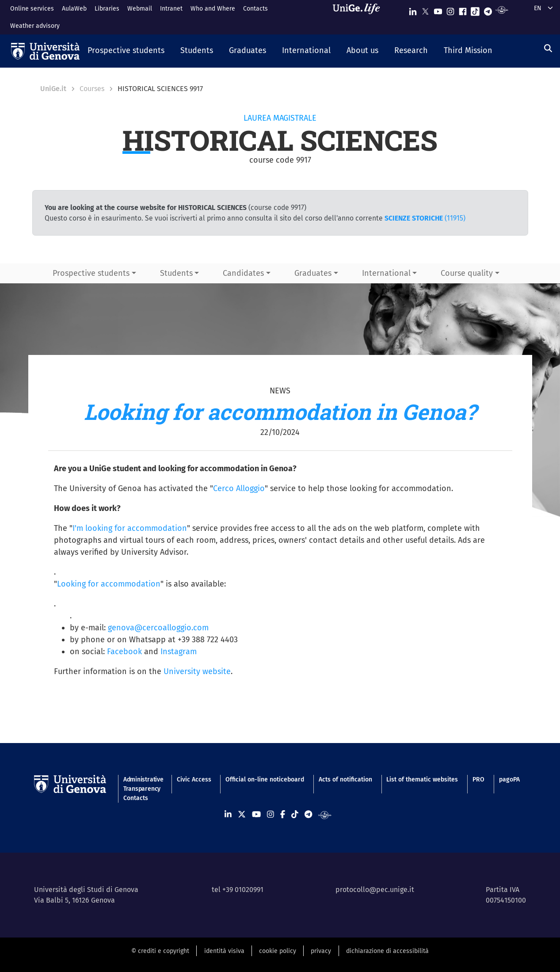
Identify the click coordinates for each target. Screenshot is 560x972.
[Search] (548, 49)
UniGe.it (53, 89)
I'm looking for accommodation (130, 528)
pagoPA (509, 780)
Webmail (140, 9)
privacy (321, 951)
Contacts (255, 9)
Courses (92, 89)
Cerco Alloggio (239, 488)
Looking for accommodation (109, 584)
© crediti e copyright (160, 951)
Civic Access (194, 780)
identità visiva (224, 951)
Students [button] (176, 273)
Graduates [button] (313, 273)
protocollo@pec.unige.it (375, 890)
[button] (126, 51)
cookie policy (278, 951)
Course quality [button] (467, 273)
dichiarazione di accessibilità (387, 951)
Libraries (107, 9)
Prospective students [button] (91, 273)
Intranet (171, 9)
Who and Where (213, 9)
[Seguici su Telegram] (488, 10)
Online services (32, 9)
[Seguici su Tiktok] (475, 10)
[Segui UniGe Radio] (502, 10)
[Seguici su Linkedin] (413, 10)
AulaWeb (74, 9)
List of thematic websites (422, 780)
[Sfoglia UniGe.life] (359, 17)
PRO (478, 780)
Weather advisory (35, 26)
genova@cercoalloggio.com (158, 628)
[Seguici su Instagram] (450, 10)
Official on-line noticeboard (265, 780)
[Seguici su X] (425, 10)
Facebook (124, 652)
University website (197, 671)
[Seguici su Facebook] (463, 10)
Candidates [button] (243, 273)
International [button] (386, 273)
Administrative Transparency (143, 784)
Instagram (179, 652)
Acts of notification (345, 780)
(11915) (425, 218)
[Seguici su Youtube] (438, 10)
